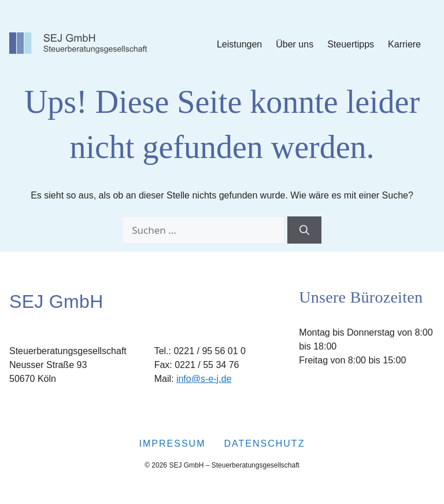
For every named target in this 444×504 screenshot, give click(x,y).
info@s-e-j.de (204, 379)
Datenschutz (264, 444)
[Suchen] (304, 230)
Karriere (404, 44)
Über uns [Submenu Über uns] (295, 44)
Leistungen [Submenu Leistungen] (239, 44)
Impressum (173, 444)
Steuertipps (351, 44)
